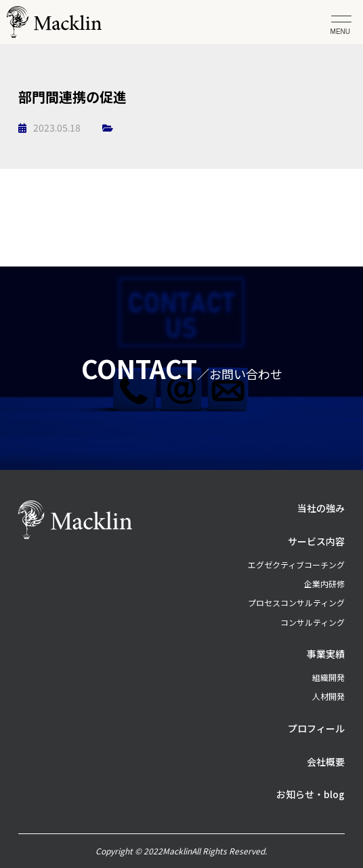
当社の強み (321, 508)
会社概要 (326, 762)
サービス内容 (316, 541)
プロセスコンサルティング (296, 603)
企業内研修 (324, 584)
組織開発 (328, 677)
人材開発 (328, 696)
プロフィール (316, 728)
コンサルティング (313, 622)
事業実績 (326, 654)
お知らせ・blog (311, 794)
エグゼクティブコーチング (296, 565)
